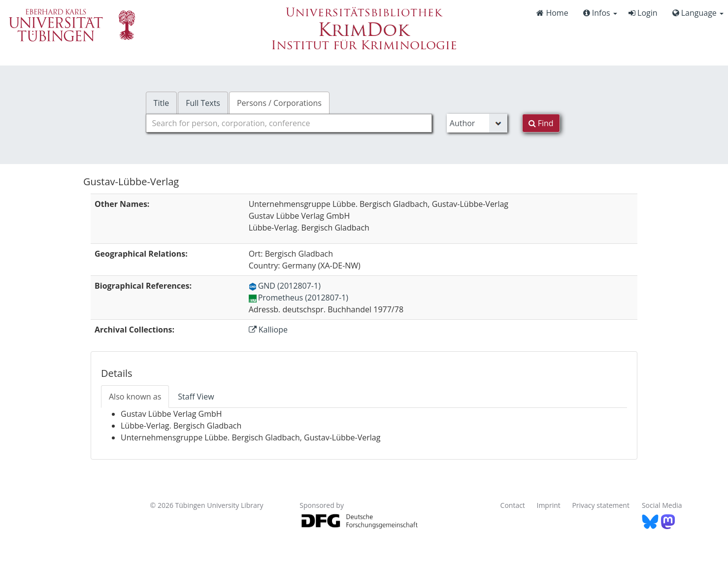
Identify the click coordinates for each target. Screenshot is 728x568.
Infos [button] (600, 13)
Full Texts (203, 103)
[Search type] (477, 123)
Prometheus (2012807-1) (298, 298)
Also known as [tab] (135, 397)
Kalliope (268, 330)
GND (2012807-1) (285, 286)
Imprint (549, 505)
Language (698, 13)
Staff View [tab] (196, 397)
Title (162, 103)
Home (552, 13)
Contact (513, 505)
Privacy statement (601, 505)
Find (541, 123)
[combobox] (289, 123)
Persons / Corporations (279, 103)
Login (643, 13)
